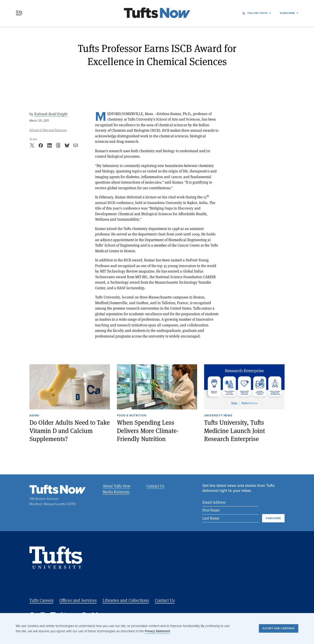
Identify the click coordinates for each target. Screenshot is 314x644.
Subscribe (287, 13)
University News (218, 416)
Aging (34, 416)
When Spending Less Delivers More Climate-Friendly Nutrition (148, 431)
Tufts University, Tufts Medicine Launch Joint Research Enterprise (235, 431)
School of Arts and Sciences (48, 130)
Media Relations (116, 492)
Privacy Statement (157, 631)
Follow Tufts (258, 13)
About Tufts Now (117, 486)
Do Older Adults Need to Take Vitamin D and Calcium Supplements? (70, 431)
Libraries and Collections (126, 600)
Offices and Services (78, 600)
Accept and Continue (279, 628)
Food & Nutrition (132, 416)
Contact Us (155, 486)
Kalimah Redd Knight (51, 114)
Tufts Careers (41, 600)
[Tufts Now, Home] (157, 13)
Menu (19, 13)
